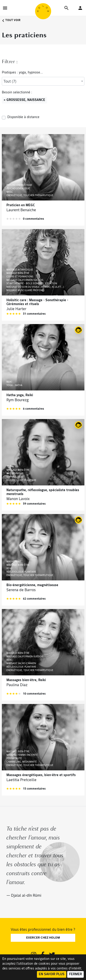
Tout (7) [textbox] (10, 82)
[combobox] (43, 81)
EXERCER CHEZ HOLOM (43, 938)
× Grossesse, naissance (24, 100)
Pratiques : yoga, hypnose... (22, 73)
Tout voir (11, 20)
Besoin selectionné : (17, 93)
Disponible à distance (23, 117)
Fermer (75, 974)
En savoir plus (52, 974)
